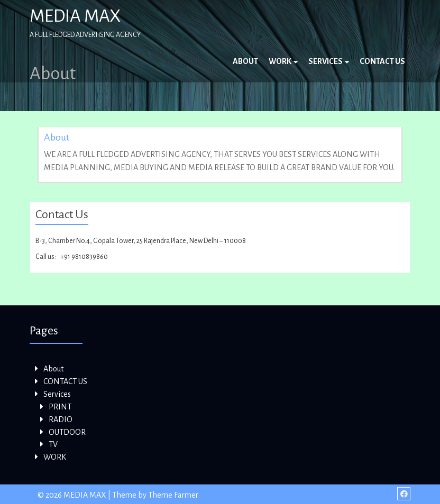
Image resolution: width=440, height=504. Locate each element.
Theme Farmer (173, 495)
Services (329, 61)
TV (53, 444)
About (245, 61)
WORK (283, 61)
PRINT (60, 407)
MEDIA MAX (75, 16)
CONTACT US (382, 61)
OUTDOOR (67, 432)
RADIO (61, 419)
